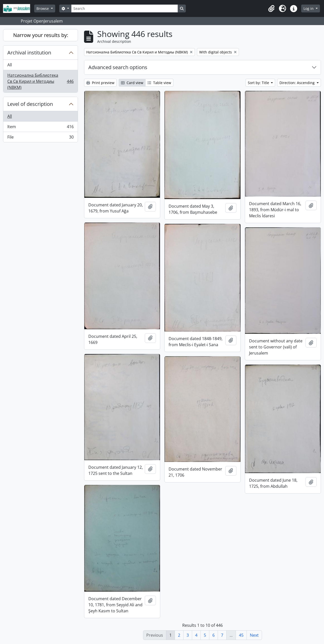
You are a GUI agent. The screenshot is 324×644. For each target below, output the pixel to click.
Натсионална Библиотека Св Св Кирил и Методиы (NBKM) (40, 81)
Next (254, 635)
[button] (271, 9)
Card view (132, 83)
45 (241, 635)
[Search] (125, 8)
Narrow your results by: (41, 35)
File (40, 138)
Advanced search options (118, 67)
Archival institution (29, 53)
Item (40, 128)
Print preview (100, 83)
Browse (43, 8)
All (10, 65)
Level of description (30, 104)
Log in (309, 8)
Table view (159, 83)
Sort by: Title (259, 83)
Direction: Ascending (298, 83)
